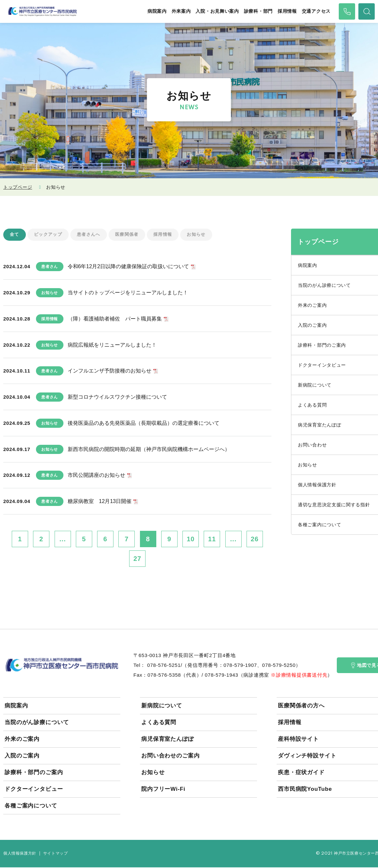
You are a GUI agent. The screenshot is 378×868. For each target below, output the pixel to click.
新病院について (162, 706)
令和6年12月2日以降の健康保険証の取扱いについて (129, 267)
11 (212, 540)
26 (255, 540)
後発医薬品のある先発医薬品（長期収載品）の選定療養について (144, 423)
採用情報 (287, 11)
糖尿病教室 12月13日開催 (100, 502)
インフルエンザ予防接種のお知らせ (110, 371)
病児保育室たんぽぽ (168, 740)
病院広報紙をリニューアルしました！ (112, 345)
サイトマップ (56, 854)
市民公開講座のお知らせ (96, 476)
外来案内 (181, 11)
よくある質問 (159, 723)
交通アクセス (316, 11)
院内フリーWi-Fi (163, 790)
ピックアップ (50, 235)
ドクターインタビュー (34, 790)
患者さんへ (92, 235)
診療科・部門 (258, 11)
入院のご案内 (22, 756)
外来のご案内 (22, 740)
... (63, 540)
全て (15, 235)
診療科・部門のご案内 (34, 773)
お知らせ (205, 235)
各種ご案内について (31, 806)
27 (137, 559)
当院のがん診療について (37, 723)
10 (191, 540)
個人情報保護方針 (20, 854)
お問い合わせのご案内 (171, 756)
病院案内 (157, 11)
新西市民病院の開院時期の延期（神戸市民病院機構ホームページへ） (149, 450)
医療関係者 (132, 235)
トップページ (18, 187)
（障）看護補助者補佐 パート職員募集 (115, 319)
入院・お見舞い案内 (217, 11)
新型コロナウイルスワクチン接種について (117, 398)
